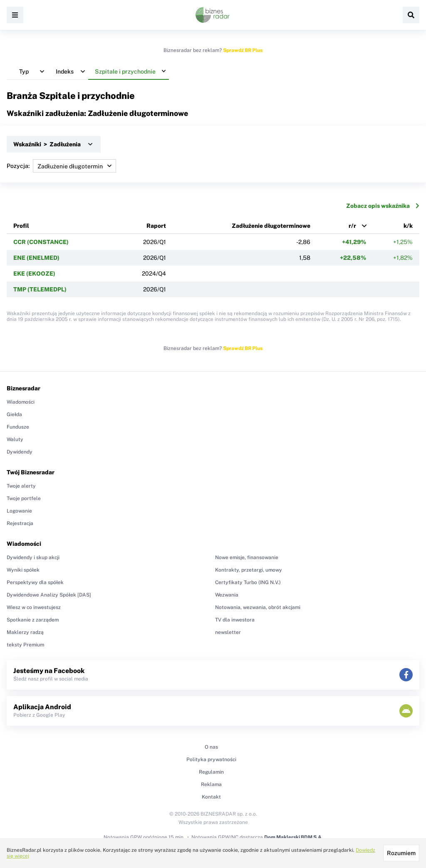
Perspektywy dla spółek (35, 582)
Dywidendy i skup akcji (33, 557)
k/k (408, 226)
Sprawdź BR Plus (243, 50)
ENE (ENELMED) (36, 258)
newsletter (228, 632)
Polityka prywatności (211, 759)
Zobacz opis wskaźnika (383, 206)
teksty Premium (25, 645)
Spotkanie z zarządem (33, 620)
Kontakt (211, 797)
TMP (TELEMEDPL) (40, 289)
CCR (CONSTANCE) (41, 242)
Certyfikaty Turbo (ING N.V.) (248, 582)
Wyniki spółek (23, 570)
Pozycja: (61, 166)
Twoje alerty (21, 486)
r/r (352, 226)
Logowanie (19, 511)
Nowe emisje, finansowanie (247, 557)
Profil (21, 226)
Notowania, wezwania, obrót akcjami (258, 607)
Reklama (211, 784)
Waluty (15, 439)
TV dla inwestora (235, 620)
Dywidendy (20, 452)
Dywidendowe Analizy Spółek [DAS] (49, 595)
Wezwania (227, 595)
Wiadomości (21, 402)
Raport (156, 226)
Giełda (14, 414)
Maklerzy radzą (25, 632)
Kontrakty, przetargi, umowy (249, 570)
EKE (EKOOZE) (34, 274)
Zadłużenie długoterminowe (271, 226)
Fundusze (18, 427)
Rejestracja (20, 523)
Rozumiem (401, 853)
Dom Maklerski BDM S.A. (293, 837)
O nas (211, 747)
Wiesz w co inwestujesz (34, 607)
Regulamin (211, 772)
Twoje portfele (24, 498)
